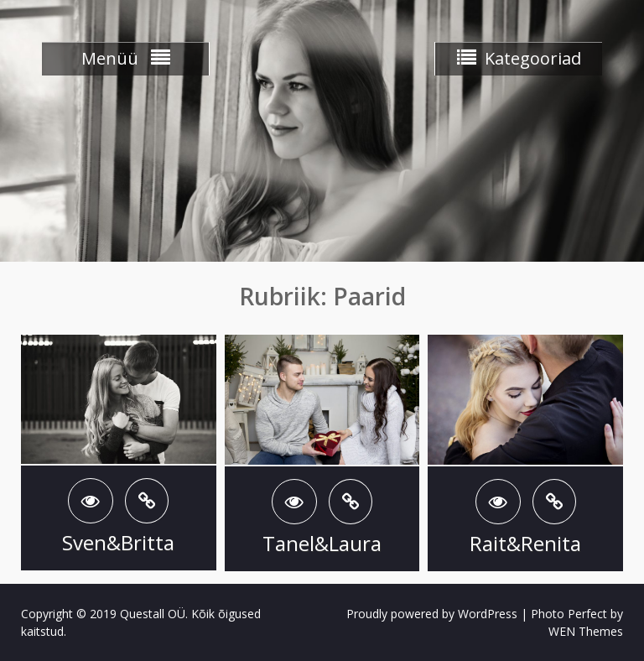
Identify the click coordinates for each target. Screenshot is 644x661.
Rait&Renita (525, 543)
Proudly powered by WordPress (432, 614)
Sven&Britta (118, 542)
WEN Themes (586, 631)
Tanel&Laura (322, 543)
